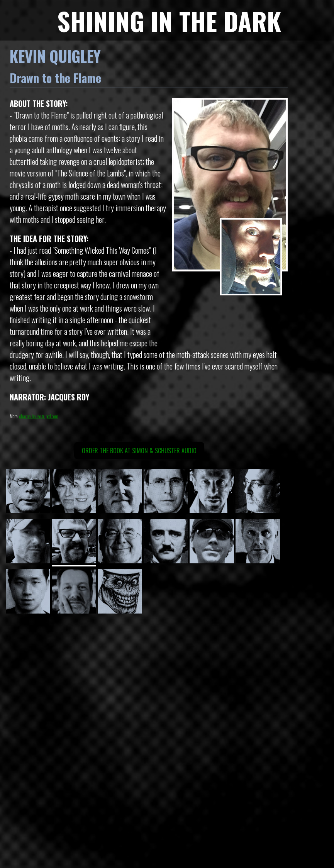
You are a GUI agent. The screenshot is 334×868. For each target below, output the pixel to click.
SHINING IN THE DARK (169, 21)
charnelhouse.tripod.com (39, 416)
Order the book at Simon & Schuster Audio (139, 451)
